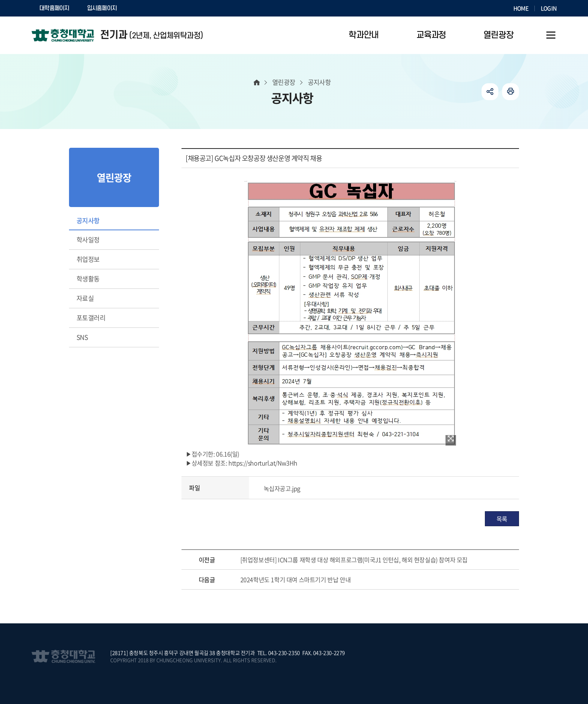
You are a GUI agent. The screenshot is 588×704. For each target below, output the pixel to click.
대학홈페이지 (54, 8)
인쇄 (511, 92)
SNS (82, 337)
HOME (521, 8)
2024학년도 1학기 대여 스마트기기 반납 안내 (296, 579)
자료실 (85, 298)
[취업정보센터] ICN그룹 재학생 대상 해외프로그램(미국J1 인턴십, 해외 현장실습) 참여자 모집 (354, 560)
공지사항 (88, 220)
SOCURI (144, 8)
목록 (502, 519)
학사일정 (88, 239)
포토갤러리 (91, 317)
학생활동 (88, 278)
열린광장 (284, 82)
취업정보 (88, 259)
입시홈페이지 (102, 8)
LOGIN (549, 8)
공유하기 (490, 92)
